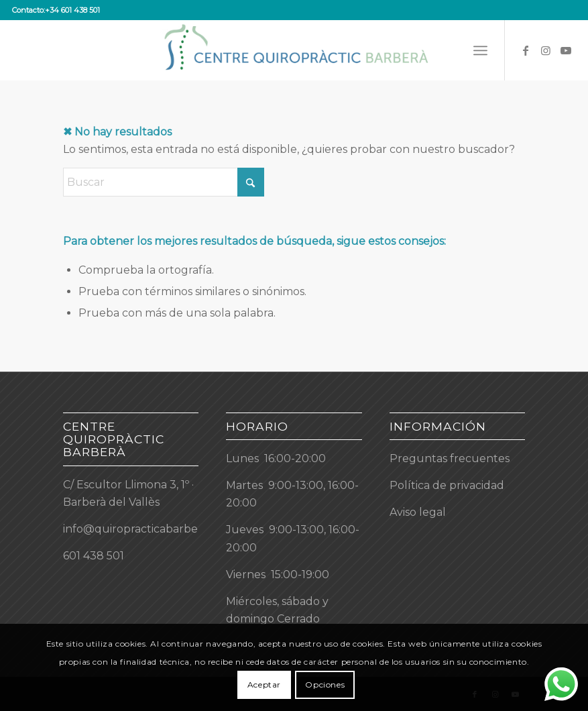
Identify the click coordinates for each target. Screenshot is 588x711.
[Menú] (480, 50)
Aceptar (264, 685)
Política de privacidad (447, 485)
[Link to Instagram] (546, 50)
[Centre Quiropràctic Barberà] (294, 50)
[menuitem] (480, 50)
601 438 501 (94, 556)
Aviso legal (418, 512)
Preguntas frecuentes (450, 458)
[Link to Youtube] (566, 50)
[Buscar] (164, 182)
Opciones (325, 685)
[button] (294, 575)
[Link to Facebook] (526, 50)
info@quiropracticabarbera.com (148, 529)
